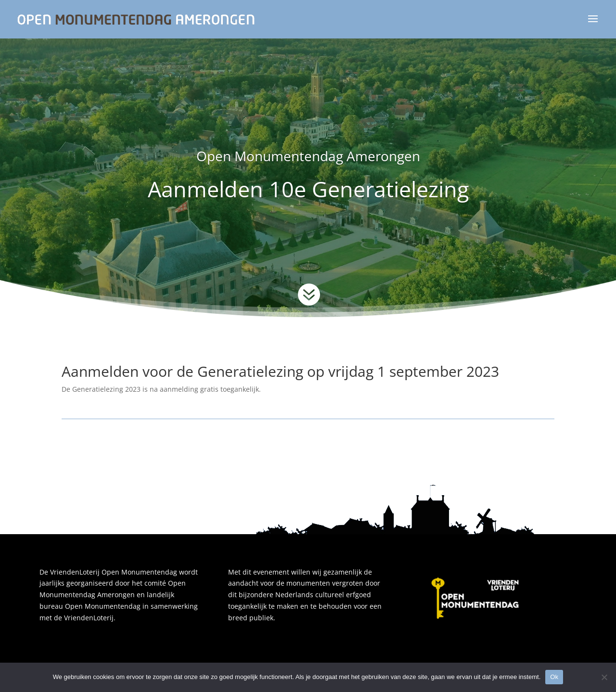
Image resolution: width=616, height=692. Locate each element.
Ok (554, 677)
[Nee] (604, 677)
